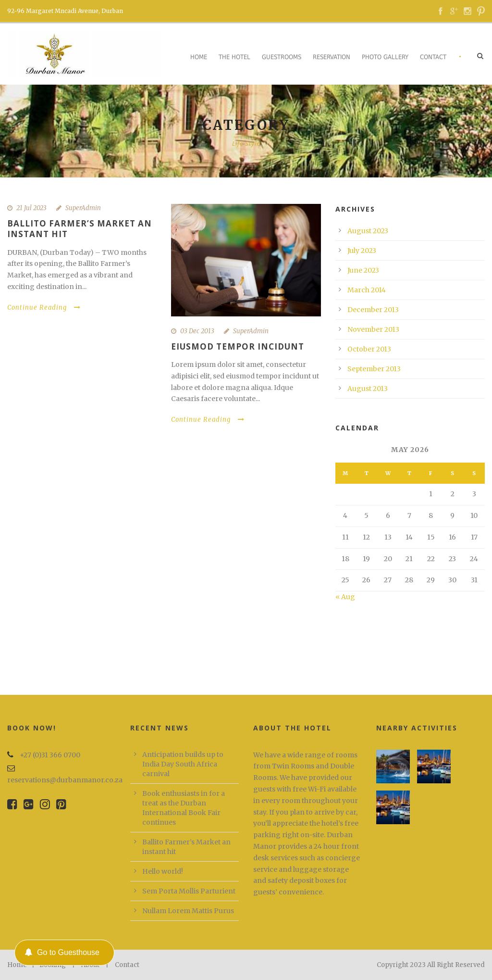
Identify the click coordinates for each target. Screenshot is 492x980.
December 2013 (373, 310)
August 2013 (368, 389)
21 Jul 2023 (31, 208)
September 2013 (374, 369)
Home (199, 57)
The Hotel (234, 57)
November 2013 (373, 329)
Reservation (332, 57)
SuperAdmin (83, 208)
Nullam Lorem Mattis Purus (188, 911)
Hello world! (163, 871)
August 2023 (368, 231)
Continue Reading (44, 308)
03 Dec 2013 (197, 331)
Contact (433, 57)
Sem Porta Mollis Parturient (189, 891)
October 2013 (369, 349)
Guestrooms (282, 57)
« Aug (345, 597)
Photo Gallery (385, 57)
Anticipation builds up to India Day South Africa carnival (183, 764)
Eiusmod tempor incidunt (238, 346)
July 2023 (362, 251)
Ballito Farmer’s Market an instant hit (80, 229)
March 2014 (367, 290)
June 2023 (363, 270)
